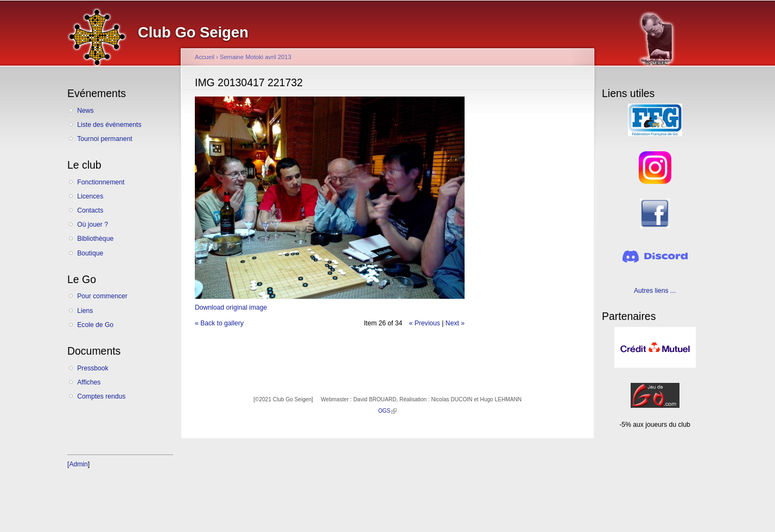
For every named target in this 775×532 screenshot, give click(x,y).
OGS (388, 411)
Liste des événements (109, 125)
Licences (90, 196)
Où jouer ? (93, 225)
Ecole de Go (95, 325)
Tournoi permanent (104, 139)
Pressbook (93, 368)
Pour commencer (102, 296)
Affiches (89, 382)
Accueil (205, 57)
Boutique (90, 253)
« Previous (425, 323)
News (85, 111)
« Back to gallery (219, 323)
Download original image (231, 307)
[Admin (78, 464)
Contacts (90, 210)
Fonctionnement (101, 182)
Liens (85, 311)
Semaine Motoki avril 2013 (256, 57)
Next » (455, 323)
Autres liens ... (655, 291)
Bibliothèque (95, 239)
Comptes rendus (101, 396)
